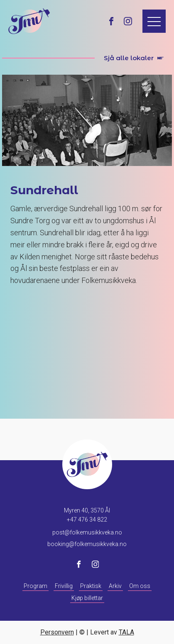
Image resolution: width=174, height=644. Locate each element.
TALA (126, 632)
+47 (87, 520)
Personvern (57, 632)
